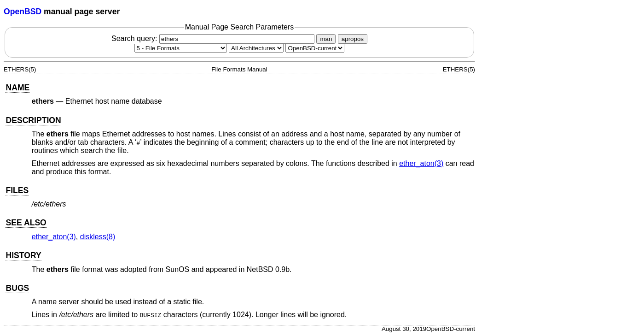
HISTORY (23, 255)
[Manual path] (315, 48)
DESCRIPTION (33, 120)
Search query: (214, 38)
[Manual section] (181, 48)
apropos (353, 39)
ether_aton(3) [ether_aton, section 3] (421, 163)
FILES (17, 190)
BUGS (17, 288)
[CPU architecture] (256, 48)
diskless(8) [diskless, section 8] (98, 237)
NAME (17, 88)
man (326, 39)
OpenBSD (23, 12)
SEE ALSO (26, 223)
